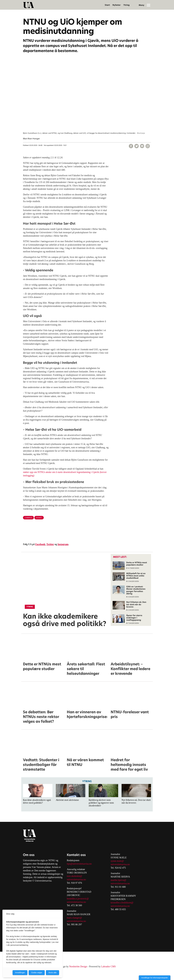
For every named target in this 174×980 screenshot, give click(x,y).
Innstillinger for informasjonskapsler (155, 978)
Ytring (126, 5)
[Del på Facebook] (131, 146)
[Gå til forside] (29, 5)
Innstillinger (20, 973)
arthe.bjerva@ (119, 880)
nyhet (39, 518)
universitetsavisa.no (76, 879)
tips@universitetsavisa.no (79, 864)
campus (28, 518)
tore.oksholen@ (74, 876)
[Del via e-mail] (142, 146)
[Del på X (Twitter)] (137, 146)
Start (107, 5)
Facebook (40, 544)
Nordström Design (78, 966)
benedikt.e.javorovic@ (78, 899)
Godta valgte (37, 973)
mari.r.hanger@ (74, 918)
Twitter (50, 544)
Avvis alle (53, 973)
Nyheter (117, 5)
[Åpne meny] (149, 5)
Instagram (63, 544)
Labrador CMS (108, 966)
